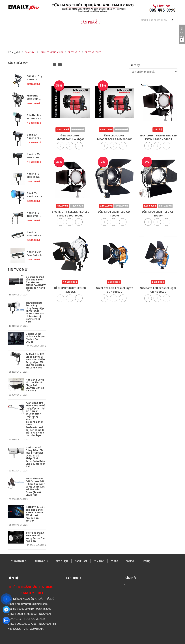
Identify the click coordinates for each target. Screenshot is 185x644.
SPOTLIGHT (74, 52)
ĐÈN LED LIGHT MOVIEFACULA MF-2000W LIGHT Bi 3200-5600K (114, 139)
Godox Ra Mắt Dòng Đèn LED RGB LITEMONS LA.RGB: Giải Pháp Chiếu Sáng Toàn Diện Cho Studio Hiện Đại (36, 457)
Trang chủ (15, 52)
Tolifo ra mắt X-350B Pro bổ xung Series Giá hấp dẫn (35, 537)
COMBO (130, 561)
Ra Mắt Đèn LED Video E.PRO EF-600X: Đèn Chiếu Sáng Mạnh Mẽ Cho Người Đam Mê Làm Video (35, 361)
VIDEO (115, 561)
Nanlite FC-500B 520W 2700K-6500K (34, 156)
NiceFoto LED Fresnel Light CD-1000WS (158, 290)
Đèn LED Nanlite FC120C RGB (36, 195)
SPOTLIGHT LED (93, 52)
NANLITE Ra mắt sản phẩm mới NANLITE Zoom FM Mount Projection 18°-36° (35, 514)
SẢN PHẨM (81, 561)
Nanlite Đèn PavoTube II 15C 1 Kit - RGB (35, 254)
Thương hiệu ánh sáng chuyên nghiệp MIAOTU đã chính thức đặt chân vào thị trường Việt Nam (35, 312)
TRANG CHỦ (41, 561)
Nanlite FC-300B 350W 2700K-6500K (34, 176)
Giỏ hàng (182, 34)
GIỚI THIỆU (62, 561)
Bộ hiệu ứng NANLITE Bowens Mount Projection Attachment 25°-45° (34, 78)
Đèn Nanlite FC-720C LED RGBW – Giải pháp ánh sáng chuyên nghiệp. (35, 117)
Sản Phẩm (30, 52)
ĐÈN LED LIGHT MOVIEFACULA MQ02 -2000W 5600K (71, 139)
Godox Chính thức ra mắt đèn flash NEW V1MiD (36, 338)
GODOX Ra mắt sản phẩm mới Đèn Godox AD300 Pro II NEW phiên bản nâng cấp (36, 284)
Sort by (135, 65)
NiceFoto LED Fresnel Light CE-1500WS (114, 290)
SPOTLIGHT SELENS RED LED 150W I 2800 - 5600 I (158, 137)
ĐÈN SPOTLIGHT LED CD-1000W (114, 213)
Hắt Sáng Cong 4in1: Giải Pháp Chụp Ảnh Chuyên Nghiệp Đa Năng (35, 385)
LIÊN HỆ (146, 561)
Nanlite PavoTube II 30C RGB (34, 234)
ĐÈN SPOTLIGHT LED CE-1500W (158, 213)
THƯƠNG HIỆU (19, 561)
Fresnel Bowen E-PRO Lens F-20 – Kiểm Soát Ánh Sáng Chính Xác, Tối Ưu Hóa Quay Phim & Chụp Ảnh (36, 487)
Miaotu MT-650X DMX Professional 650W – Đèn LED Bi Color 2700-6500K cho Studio (36, 98)
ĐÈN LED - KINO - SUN (52, 52)
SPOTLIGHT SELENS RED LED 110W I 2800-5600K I (71, 213)
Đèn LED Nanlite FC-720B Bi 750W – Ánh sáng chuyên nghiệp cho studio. (35, 137)
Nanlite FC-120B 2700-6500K (33, 215)
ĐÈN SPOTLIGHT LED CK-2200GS (71, 290)
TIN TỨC (99, 561)
